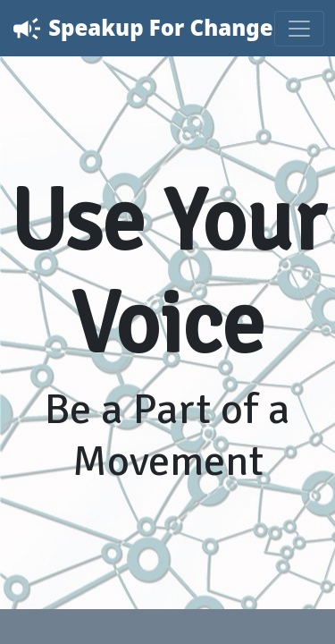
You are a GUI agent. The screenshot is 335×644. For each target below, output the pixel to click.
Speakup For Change (142, 29)
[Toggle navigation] (299, 29)
